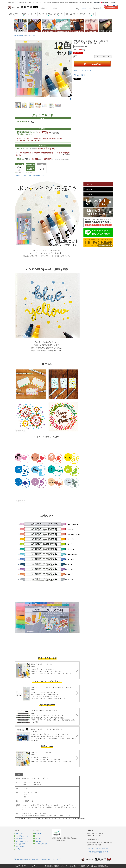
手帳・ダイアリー (14, 14)
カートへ (89, 184)
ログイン (84, 8)
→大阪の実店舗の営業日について (98, 852)
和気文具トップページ (96, 859)
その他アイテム (59, 14)
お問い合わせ (20, 846)
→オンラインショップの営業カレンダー (100, 848)
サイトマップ (57, 859)
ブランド (92, 14)
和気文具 (23, 8)
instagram (38, 834)
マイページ (90, 8)
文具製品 (49, 14)
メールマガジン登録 (41, 844)
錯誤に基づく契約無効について (42, 859)
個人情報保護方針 (26, 859)
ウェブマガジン (82, 14)
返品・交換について (22, 841)
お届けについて (21, 839)
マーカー (29, 36)
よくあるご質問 (21, 844)
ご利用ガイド (114, 3)
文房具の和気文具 (19, 36)
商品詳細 (89, 189)
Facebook (38, 841)
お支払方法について (22, 836)
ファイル (41, 14)
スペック (89, 194)
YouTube (38, 839)
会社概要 (17, 859)
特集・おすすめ (70, 14)
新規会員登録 (97, 8)
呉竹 (34, 36)
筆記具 (24, 14)
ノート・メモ (32, 14)
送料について (20, 834)
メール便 (19, 149)
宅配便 (19, 159)
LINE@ (18, 849)
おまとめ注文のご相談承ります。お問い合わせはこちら (29, 176)
